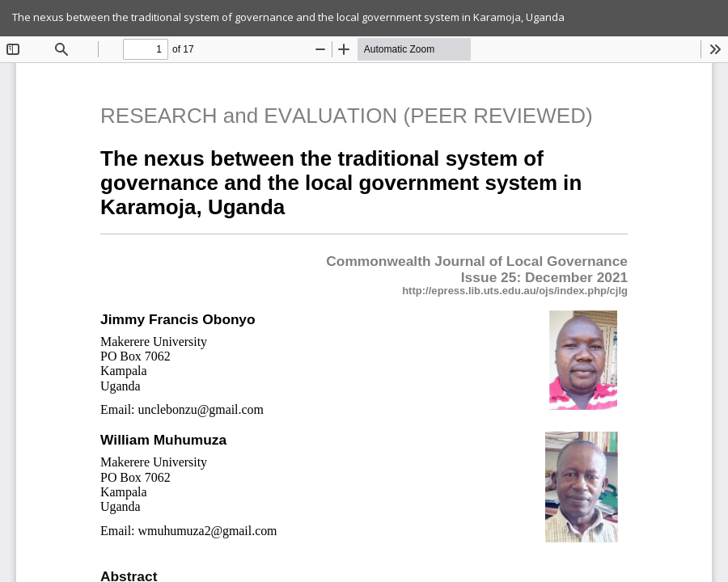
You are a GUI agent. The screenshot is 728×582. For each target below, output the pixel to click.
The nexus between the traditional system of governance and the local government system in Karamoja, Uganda (288, 17)
